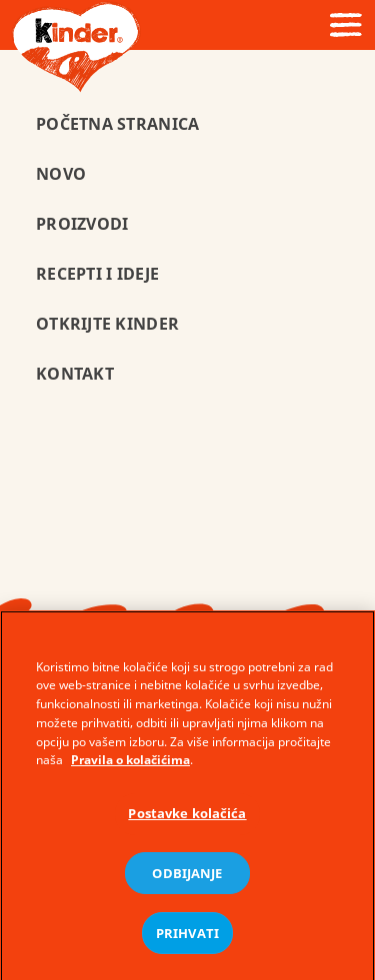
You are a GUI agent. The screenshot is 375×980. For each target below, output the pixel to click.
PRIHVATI (187, 937)
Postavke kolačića (187, 818)
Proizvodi (82, 224)
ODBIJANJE (187, 877)
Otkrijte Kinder (107, 324)
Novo (61, 174)
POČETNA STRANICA (117, 124)
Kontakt (75, 374)
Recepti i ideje (97, 274)
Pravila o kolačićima (130, 765)
